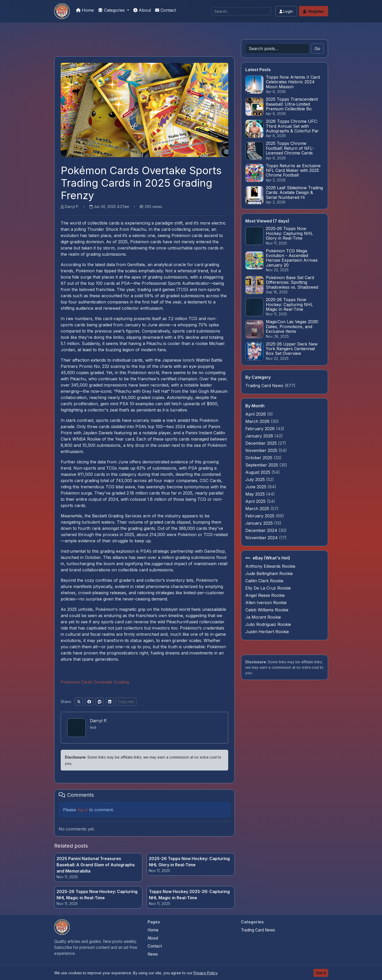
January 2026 (260, 436)
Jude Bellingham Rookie (269, 573)
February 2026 (261, 429)
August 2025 (258, 472)
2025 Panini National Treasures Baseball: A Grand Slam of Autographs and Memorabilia (96, 865)
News (153, 954)
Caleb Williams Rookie (267, 610)
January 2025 (260, 523)
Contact (165, 10)
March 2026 (258, 421)
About (142, 10)
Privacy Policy (205, 973)
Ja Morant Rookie (263, 617)
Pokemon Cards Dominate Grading (95, 682)
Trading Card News (264, 386)
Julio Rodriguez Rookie (268, 624)
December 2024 (262, 530)
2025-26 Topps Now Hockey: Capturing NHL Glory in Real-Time (189, 862)
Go (317, 49)
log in (83, 810)
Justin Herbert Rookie (267, 632)
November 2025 (262, 450)
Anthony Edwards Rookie (270, 566)
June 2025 (256, 487)
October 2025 (259, 458)
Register (313, 11)
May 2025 (256, 494)
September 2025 (262, 465)
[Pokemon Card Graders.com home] (62, 927)
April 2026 (256, 414)
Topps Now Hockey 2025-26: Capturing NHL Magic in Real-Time (189, 895)
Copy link (126, 702)
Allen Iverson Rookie (266, 603)
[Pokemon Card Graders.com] (62, 11)
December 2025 (262, 443)
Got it (321, 973)
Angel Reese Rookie (265, 595)
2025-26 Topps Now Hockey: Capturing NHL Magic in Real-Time (97, 895)
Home (85, 10)
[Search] (242, 11)
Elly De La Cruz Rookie (268, 588)
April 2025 (256, 501)
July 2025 (256, 479)
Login (286, 11)
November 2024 (262, 538)
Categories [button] (112, 10)
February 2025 (261, 516)
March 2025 (258, 509)
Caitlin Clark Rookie (264, 581)
